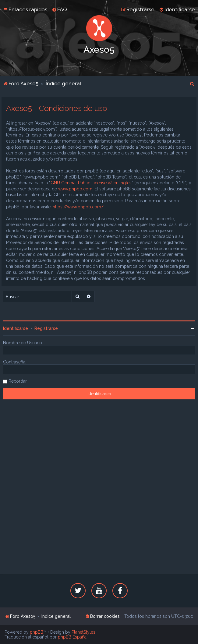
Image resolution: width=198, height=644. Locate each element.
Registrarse (46, 328)
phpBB (37, 632)
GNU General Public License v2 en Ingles (91, 183)
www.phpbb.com (75, 189)
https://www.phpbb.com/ (78, 207)
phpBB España (72, 637)
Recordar (18, 381)
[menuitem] (59, 9)
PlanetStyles (83, 632)
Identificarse (16, 328)
